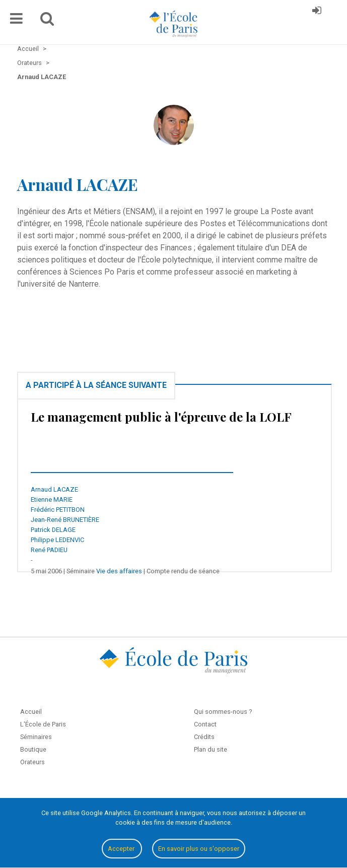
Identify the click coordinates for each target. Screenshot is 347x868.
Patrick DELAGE (53, 530)
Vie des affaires (119, 571)
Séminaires (36, 737)
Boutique (33, 749)
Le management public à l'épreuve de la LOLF (161, 417)
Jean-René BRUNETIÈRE (65, 520)
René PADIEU (49, 550)
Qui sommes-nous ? (223, 712)
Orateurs (32, 762)
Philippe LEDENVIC (57, 540)
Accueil (31, 712)
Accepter (122, 849)
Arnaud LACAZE (54, 489)
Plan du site (211, 749)
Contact (205, 724)
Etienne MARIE (52, 499)
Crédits (204, 737)
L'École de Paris (43, 724)
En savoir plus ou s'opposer (199, 849)
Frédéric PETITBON (58, 510)
